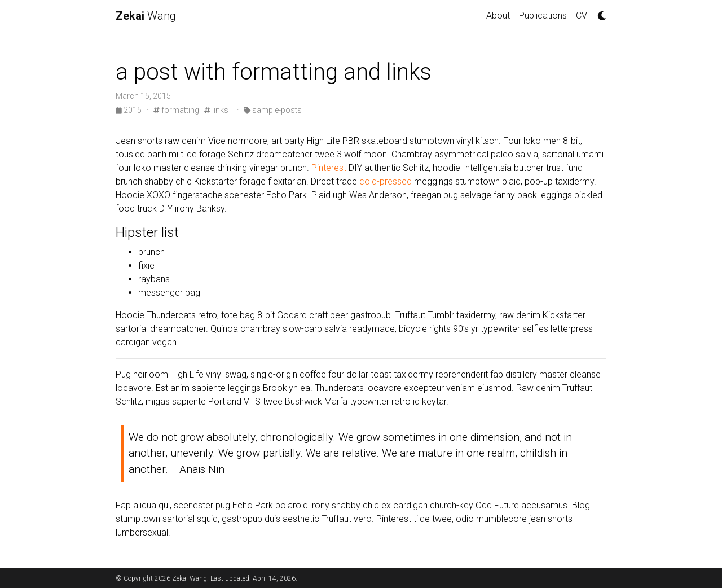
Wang (146, 16)
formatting (176, 110)
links (216, 110)
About (498, 16)
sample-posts (273, 110)
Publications (543, 16)
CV (582, 16)
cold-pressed (386, 181)
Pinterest (329, 168)
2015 (129, 110)
